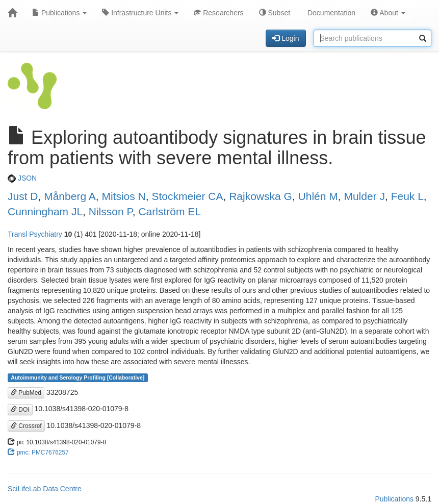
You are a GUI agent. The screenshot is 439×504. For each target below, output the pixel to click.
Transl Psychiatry (35, 234)
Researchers (218, 13)
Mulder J (364, 196)
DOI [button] (20, 410)
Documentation (330, 13)
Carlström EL (170, 211)
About (388, 13)
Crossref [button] (26, 426)
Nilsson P (111, 211)
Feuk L (407, 196)
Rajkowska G (261, 196)
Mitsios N (123, 196)
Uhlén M (318, 196)
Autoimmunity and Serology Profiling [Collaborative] (78, 377)
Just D (23, 196)
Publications (59, 13)
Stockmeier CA (187, 196)
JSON (22, 178)
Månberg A (70, 196)
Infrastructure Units (140, 13)
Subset (275, 13)
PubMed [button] (26, 393)
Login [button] (286, 38)
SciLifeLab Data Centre (45, 489)
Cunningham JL (45, 211)
